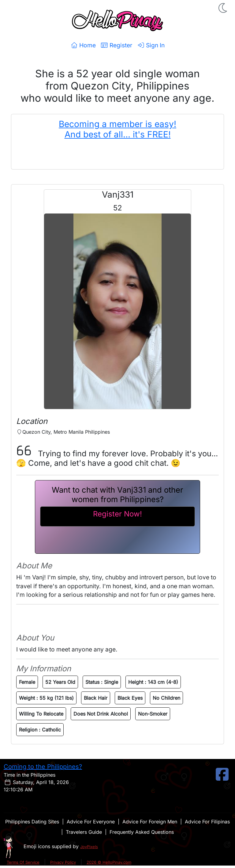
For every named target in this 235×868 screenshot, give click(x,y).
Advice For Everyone (91, 822)
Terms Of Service (23, 862)
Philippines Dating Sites (32, 822)
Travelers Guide (84, 832)
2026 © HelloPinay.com (109, 862)
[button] (223, 8)
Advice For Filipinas (207, 822)
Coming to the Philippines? (43, 767)
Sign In (151, 45)
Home (83, 45)
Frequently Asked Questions (142, 832)
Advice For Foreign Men (150, 822)
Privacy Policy (63, 862)
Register (116, 45)
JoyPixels (89, 847)
